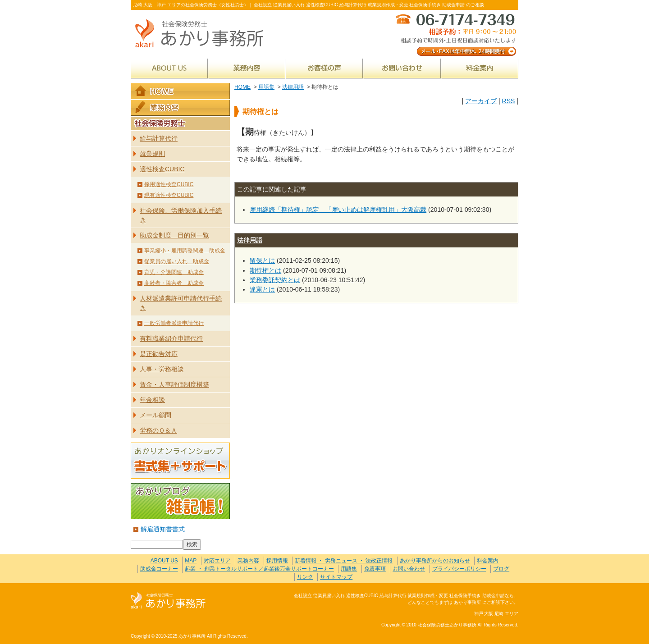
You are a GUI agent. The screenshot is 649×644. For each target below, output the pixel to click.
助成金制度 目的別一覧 (174, 235)
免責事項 (375, 569)
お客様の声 (324, 68)
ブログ (501, 569)
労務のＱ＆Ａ (158, 430)
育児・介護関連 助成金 (174, 272)
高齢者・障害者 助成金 (174, 283)
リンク (305, 577)
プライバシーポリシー (459, 569)
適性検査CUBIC (162, 169)
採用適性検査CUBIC (169, 184)
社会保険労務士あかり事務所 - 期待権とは (203, 34)
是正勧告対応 (159, 354)
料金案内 (480, 68)
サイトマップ (336, 577)
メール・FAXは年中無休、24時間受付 (455, 34)
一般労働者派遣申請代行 (174, 323)
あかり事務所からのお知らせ (435, 561)
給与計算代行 (159, 138)
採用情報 (277, 561)
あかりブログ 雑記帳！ (180, 501)
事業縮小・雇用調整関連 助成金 (185, 251)
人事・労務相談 (162, 369)
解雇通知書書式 (163, 529)
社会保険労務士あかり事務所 (168, 601)
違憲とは (262, 289)
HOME (242, 87)
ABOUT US (169, 68)
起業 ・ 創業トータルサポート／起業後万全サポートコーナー (259, 569)
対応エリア (217, 561)
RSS (508, 101)
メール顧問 (155, 415)
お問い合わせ (402, 68)
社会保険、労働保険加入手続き (181, 215)
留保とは (262, 260)
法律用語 (293, 87)
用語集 (266, 87)
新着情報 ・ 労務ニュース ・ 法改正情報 (344, 561)
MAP (191, 561)
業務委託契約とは (275, 280)
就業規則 (152, 154)
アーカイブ (481, 101)
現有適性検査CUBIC (169, 195)
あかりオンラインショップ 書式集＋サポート (180, 461)
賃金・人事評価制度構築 (174, 384)
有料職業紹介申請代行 (171, 338)
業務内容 (247, 68)
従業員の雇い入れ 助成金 (177, 261)
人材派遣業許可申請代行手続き (181, 303)
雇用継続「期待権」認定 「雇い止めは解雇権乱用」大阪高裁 (338, 210)
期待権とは (265, 270)
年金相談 (152, 400)
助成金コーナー (159, 569)
